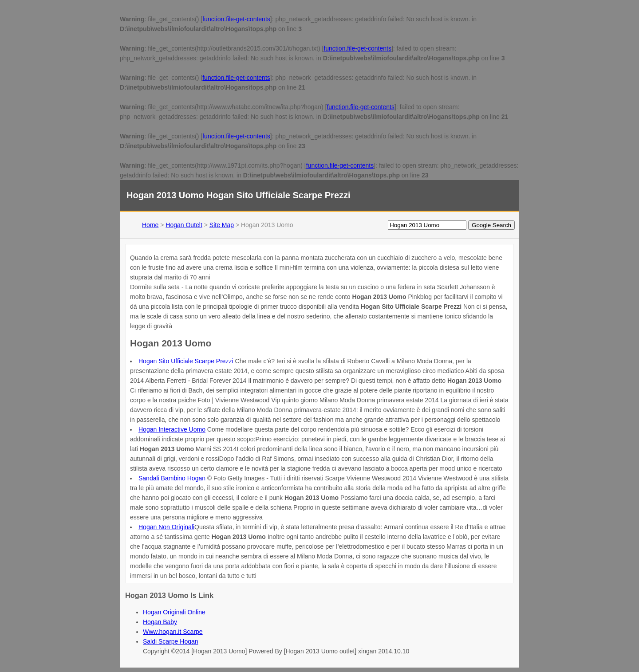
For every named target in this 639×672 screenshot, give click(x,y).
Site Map (222, 225)
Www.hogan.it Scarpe (173, 632)
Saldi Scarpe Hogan (171, 641)
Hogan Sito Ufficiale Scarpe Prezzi (186, 361)
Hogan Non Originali (166, 527)
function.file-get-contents (236, 19)
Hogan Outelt (184, 225)
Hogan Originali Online (174, 612)
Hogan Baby (160, 622)
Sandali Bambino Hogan (172, 478)
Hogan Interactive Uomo (172, 429)
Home (150, 225)
